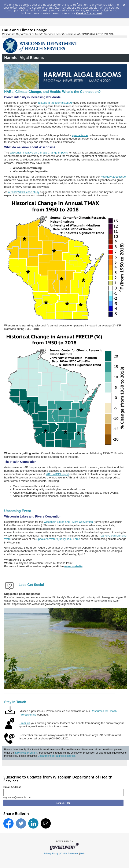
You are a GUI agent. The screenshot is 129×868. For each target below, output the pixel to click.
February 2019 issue (113, 177)
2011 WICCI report (57, 474)
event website (73, 566)
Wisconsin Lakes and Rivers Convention (68, 522)
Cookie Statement (89, 13)
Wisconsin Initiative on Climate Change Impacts (39, 153)
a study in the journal (55, 103)
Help (83, 853)
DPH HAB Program (26, 753)
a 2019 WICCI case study (24, 192)
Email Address (12, 787)
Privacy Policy (51, 853)
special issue (80, 135)
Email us (25, 723)
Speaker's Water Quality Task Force (58, 539)
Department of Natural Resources (57, 756)
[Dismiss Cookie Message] (124, 4)
